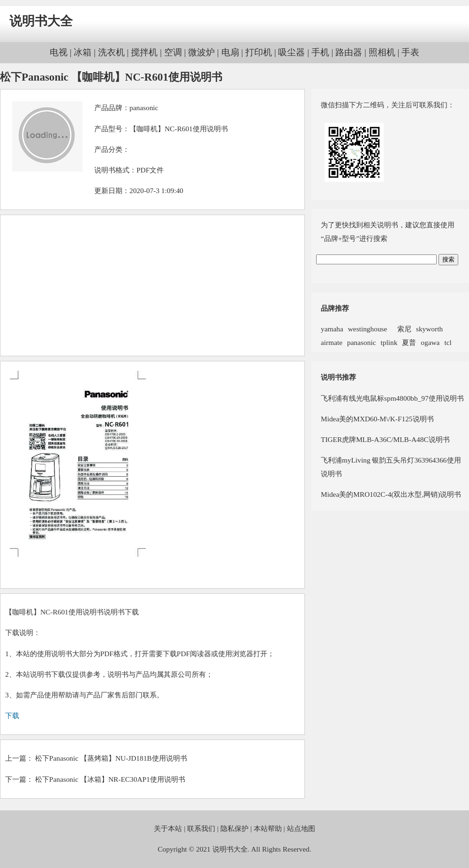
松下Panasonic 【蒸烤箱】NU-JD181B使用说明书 (111, 758)
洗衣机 (111, 52)
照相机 (382, 52)
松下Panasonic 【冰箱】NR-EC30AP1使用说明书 (110, 779)
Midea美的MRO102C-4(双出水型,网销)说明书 (391, 494)
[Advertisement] (152, 285)
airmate (332, 342)
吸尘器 (291, 52)
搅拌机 (144, 52)
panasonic (144, 108)
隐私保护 (234, 828)
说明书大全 (41, 21)
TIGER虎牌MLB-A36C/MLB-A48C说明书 (385, 439)
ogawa (430, 342)
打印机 (259, 52)
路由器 (349, 52)
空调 (173, 52)
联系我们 (201, 828)
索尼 (401, 329)
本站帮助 (268, 828)
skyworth (429, 329)
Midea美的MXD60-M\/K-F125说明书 (377, 419)
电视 (59, 52)
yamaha (332, 329)
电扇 (230, 52)
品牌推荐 (335, 308)
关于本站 (168, 828)
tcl (448, 342)
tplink (389, 342)
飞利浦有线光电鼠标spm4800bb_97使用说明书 (392, 398)
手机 (320, 52)
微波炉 (201, 52)
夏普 (409, 342)
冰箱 (83, 52)
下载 (12, 715)
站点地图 (301, 828)
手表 (410, 52)
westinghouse (368, 329)
